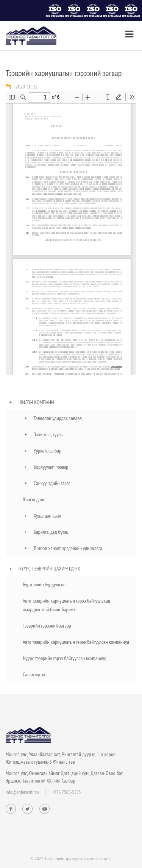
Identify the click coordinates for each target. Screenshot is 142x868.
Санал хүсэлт (35, 674)
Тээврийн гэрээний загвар (47, 626)
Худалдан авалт (48, 516)
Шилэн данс (34, 499)
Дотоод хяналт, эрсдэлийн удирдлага (68, 548)
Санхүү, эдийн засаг (52, 483)
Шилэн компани (36, 402)
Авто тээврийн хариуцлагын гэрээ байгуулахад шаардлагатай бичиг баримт (66, 605)
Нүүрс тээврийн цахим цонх (49, 569)
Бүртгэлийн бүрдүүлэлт (44, 584)
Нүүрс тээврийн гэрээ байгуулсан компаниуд (65, 658)
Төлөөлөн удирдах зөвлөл (58, 418)
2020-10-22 (27, 87)
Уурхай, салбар (48, 451)
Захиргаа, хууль (48, 434)
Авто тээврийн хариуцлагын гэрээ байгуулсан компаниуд (76, 642)
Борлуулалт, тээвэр (51, 467)
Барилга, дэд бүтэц (51, 532)
